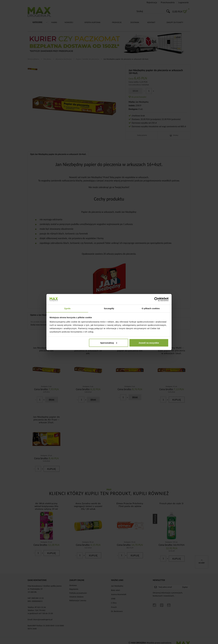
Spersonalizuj (109, 343)
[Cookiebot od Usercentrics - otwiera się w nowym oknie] (156, 299)
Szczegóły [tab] (109, 308)
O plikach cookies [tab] (151, 308)
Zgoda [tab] (67, 308)
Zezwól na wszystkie (149, 343)
